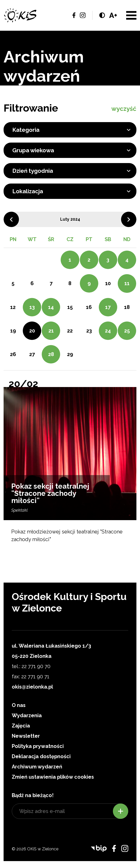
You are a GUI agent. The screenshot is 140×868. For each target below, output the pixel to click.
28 (51, 354)
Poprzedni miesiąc (11, 219)
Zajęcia (21, 726)
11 (127, 283)
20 (32, 331)
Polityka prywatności (38, 746)
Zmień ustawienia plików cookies (53, 777)
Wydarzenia (27, 715)
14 (51, 307)
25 (127, 331)
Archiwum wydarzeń (37, 767)
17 (108, 307)
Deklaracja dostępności (41, 756)
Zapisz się (121, 811)
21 (51, 331)
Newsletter (26, 736)
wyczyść (124, 109)
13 (32, 307)
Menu (131, 15)
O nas (19, 705)
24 (108, 331)
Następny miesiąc (129, 219)
